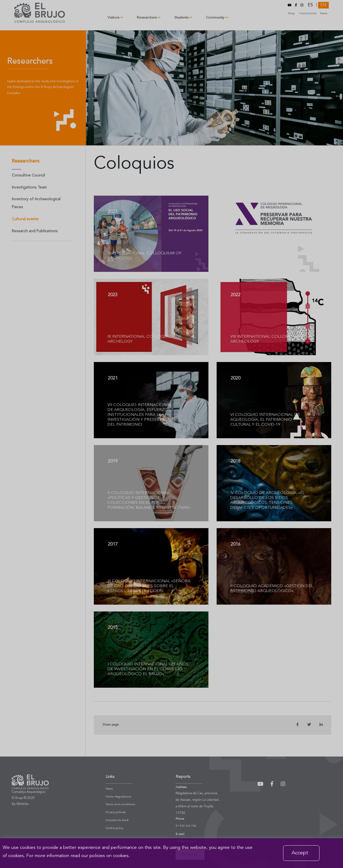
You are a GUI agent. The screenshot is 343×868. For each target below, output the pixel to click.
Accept (300, 853)
